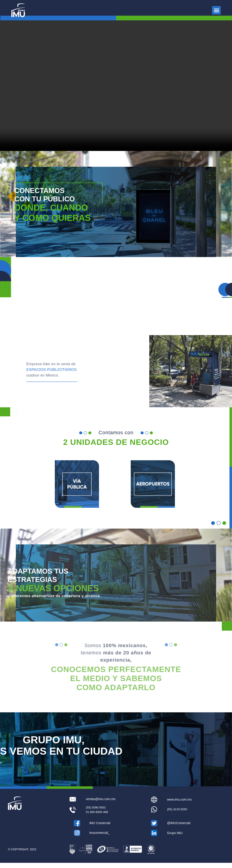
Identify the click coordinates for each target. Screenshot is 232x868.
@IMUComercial (179, 828)
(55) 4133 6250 (177, 814)
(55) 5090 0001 (96, 812)
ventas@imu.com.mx (101, 804)
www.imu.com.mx (179, 804)
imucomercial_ (99, 838)
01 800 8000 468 (97, 817)
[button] (216, 10)
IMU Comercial (100, 828)
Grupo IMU (175, 838)
